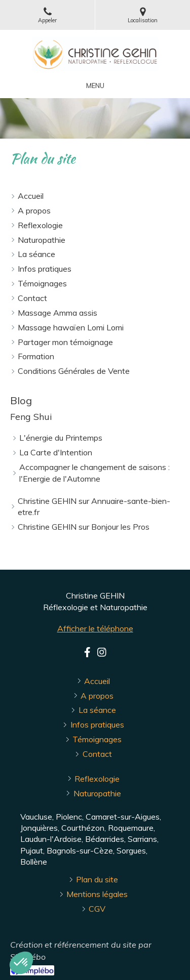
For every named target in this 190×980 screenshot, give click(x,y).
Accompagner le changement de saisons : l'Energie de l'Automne (94, 473)
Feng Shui (31, 417)
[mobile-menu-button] (95, 86)
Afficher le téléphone (95, 628)
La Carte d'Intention (56, 452)
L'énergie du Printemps (61, 438)
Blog (21, 400)
